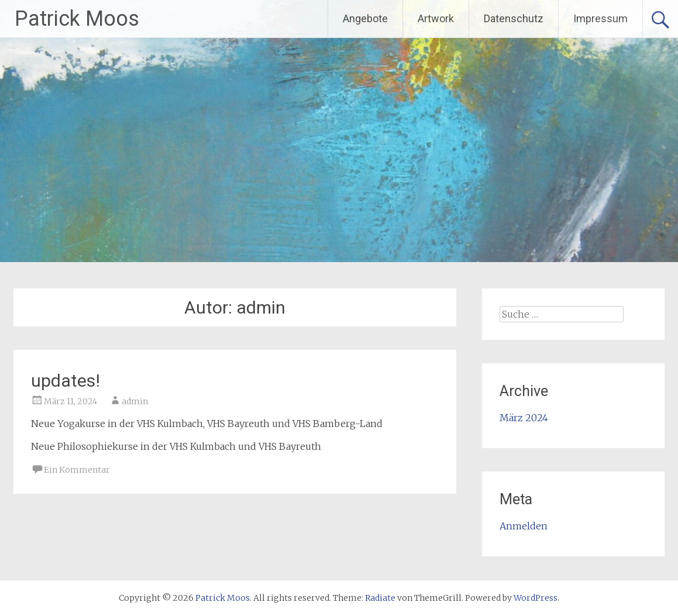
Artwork (436, 18)
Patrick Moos (77, 19)
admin (135, 401)
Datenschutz (514, 18)
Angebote (365, 18)
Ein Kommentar (77, 470)
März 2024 (524, 418)
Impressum (600, 18)
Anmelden (524, 526)
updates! (66, 381)
